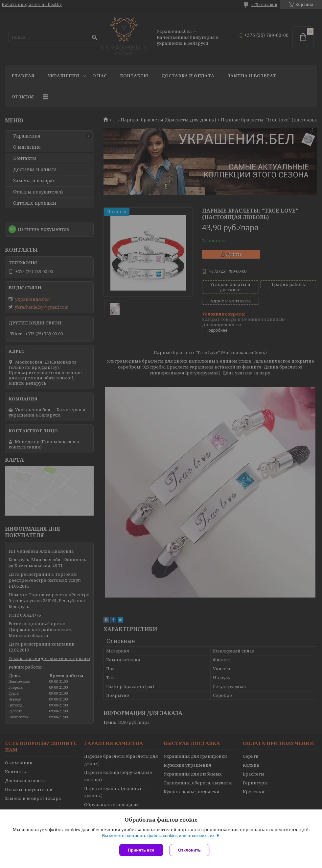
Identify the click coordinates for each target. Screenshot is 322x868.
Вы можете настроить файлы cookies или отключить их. (159, 836)
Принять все (141, 850)
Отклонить (189, 850)
